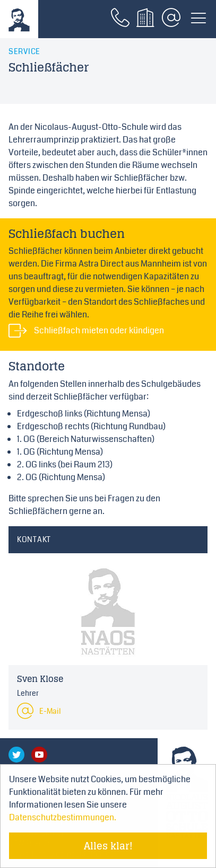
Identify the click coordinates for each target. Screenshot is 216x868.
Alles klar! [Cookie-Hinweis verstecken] (108, 846)
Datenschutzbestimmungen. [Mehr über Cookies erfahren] (63, 817)
